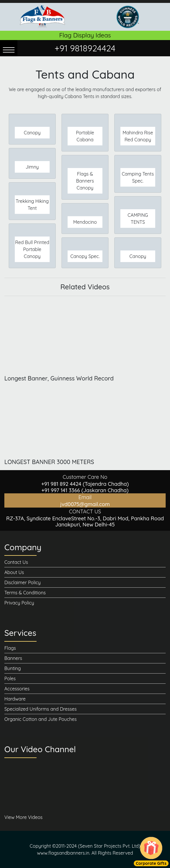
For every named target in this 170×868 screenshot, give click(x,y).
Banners (13, 658)
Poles (10, 678)
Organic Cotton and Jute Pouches (40, 719)
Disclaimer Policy (22, 582)
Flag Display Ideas (85, 35)
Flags (10, 648)
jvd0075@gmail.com (85, 504)
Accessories (17, 689)
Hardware (15, 699)
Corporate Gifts (151, 863)
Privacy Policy (19, 603)
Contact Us (16, 562)
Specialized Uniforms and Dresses (40, 709)
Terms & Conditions (25, 593)
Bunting (13, 668)
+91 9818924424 (85, 48)
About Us (14, 572)
